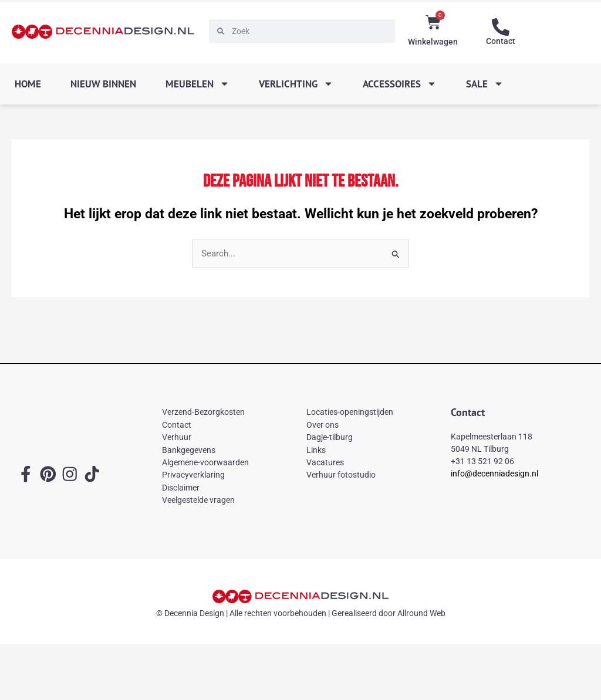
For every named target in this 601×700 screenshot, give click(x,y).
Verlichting (296, 84)
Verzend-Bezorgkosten (203, 412)
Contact (501, 41)
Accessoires (400, 84)
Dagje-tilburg (330, 438)
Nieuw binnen (103, 84)
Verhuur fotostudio (341, 475)
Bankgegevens (189, 450)
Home (28, 84)
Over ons (323, 425)
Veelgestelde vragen (198, 500)
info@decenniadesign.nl (494, 474)
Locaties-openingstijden (350, 412)
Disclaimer (181, 488)
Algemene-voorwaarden (205, 462)
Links (316, 450)
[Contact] (501, 27)
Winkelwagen (433, 42)
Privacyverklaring (193, 475)
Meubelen (197, 84)
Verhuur (177, 438)
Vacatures (325, 462)
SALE (485, 84)
